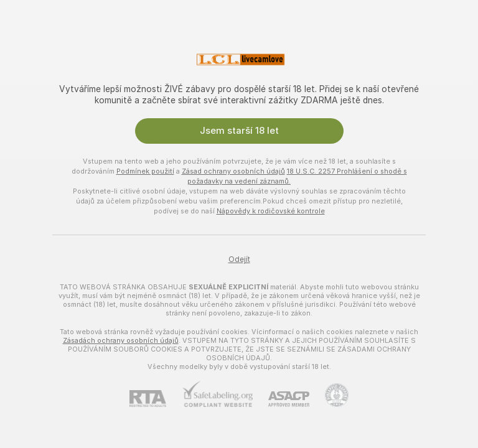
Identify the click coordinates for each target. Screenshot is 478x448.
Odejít (239, 259)
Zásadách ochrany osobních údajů (121, 340)
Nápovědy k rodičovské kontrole (271, 211)
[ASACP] (281, 399)
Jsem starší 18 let (239, 131)
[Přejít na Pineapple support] (329, 395)
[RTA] (156, 399)
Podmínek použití (145, 171)
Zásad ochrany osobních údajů (233, 171)
